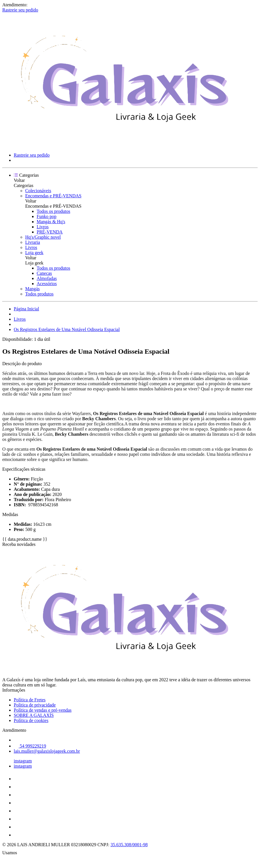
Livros (43, 227)
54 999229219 (30, 746)
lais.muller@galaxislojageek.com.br (47, 751)
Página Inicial (26, 309)
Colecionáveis (38, 191)
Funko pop (47, 216)
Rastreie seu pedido (20, 10)
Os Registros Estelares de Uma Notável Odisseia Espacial (67, 329)
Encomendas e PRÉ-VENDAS (53, 196)
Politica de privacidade (35, 705)
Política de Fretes (30, 700)
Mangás (32, 289)
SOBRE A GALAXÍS (34, 715)
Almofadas (47, 278)
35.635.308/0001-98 (129, 845)
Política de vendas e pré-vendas (43, 710)
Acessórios (47, 284)
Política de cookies (31, 720)
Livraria (33, 242)
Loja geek (34, 253)
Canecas (44, 273)
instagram (23, 761)
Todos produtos (39, 294)
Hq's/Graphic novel (43, 237)
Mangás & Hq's (51, 222)
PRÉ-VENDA (50, 232)
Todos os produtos (53, 211)
